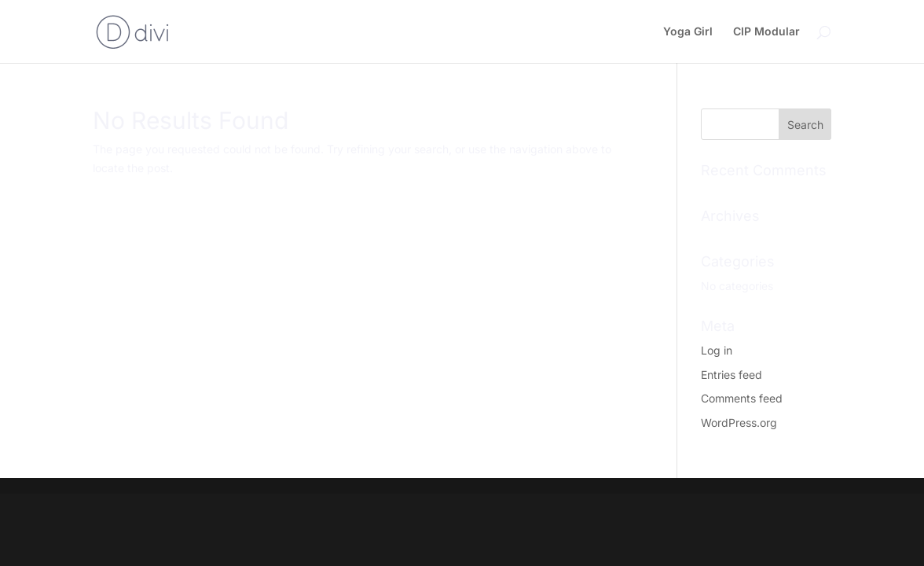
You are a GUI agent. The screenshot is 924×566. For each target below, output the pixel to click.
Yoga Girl (688, 32)
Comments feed (742, 398)
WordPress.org (739, 423)
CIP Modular (766, 32)
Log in (717, 350)
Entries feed (731, 375)
